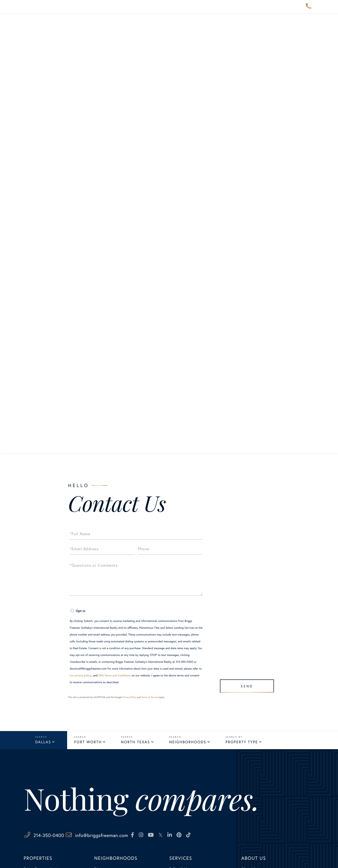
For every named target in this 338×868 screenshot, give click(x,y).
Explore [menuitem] (170, 10)
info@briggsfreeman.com (129, 836)
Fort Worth (88, 743)
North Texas (135, 743)
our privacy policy (80, 676)
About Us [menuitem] (225, 10)
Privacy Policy (129, 697)
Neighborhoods (188, 743)
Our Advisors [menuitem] (139, 10)
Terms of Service (150, 697)
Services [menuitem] (197, 10)
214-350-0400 (309, 10)
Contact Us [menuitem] (256, 10)
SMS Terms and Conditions (115, 676)
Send (244, 684)
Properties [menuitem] (63, 10)
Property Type (242, 743)
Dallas (43, 743)
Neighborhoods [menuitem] (99, 10)
